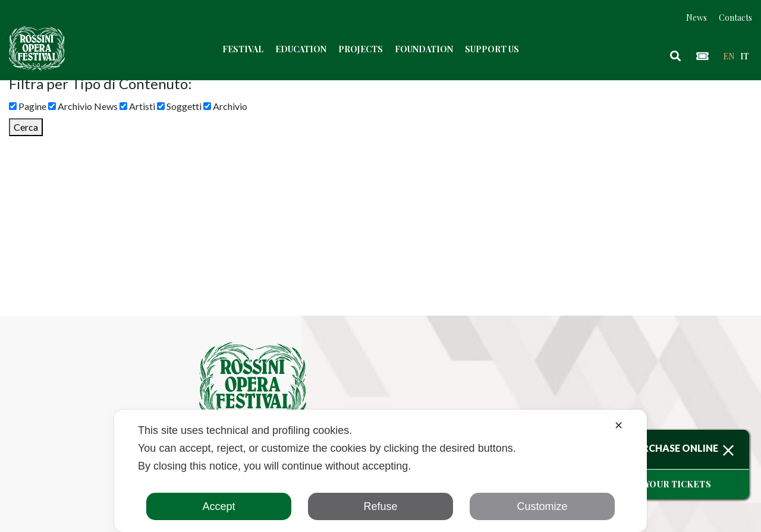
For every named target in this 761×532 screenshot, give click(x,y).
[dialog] (380, 471)
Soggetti (179, 106)
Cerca (26, 127)
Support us (492, 49)
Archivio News (83, 106)
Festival (243, 49)
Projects (361, 49)
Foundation (424, 49)
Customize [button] (542, 506)
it (745, 56)
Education (301, 49)
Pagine (28, 106)
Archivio (225, 106)
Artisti (137, 106)
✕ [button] (619, 426)
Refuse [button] (380, 506)
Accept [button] (218, 506)
